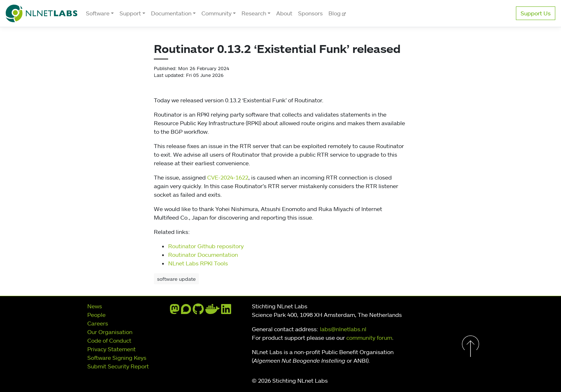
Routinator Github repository (206, 246)
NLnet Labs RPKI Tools (198, 263)
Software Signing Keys (117, 358)
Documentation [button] (171, 13)
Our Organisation (110, 332)
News (95, 306)
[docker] (213, 311)
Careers (98, 323)
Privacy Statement (111, 349)
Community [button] (216, 13)
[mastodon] (175, 311)
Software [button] (98, 13)
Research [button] (254, 13)
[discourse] (186, 311)
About (284, 13)
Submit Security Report (118, 366)
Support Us (536, 13)
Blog (335, 13)
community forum (369, 338)
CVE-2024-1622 (228, 177)
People (96, 315)
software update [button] (176, 279)
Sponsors (310, 13)
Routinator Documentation (203, 255)
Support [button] (130, 13)
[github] (198, 311)
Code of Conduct (109, 340)
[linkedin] (226, 311)
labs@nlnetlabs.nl (343, 329)
